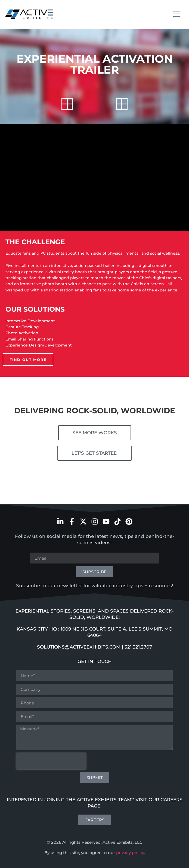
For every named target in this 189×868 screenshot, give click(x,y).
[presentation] (51, 761)
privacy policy (130, 853)
